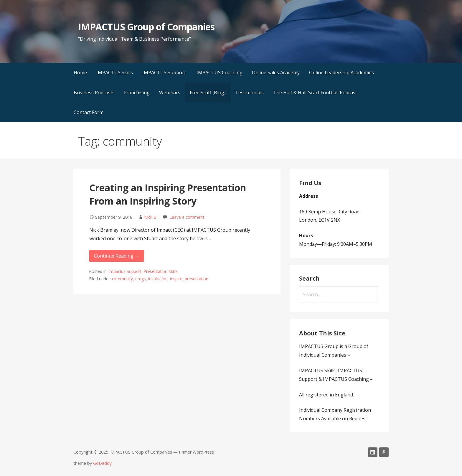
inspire (176, 279)
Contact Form (89, 112)
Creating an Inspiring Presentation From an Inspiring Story (168, 194)
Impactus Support (125, 271)
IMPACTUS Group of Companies (146, 27)
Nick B (150, 217)
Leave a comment (187, 217)
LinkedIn (373, 452)
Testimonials (249, 93)
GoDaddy (102, 463)
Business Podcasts (94, 93)
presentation (197, 279)
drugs (141, 279)
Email (384, 452)
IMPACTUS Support (165, 73)
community (122, 279)
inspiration (158, 279)
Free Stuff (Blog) (208, 93)
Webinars (170, 93)
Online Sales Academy (276, 73)
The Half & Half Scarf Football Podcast (315, 93)
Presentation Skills (161, 271)
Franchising (137, 93)
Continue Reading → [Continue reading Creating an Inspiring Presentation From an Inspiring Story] (117, 256)
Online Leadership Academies (341, 73)
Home (80, 73)
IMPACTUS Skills (115, 73)
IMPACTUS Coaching (220, 73)
